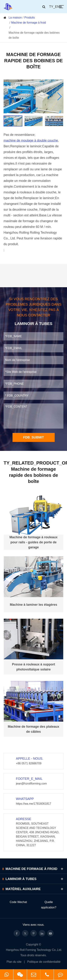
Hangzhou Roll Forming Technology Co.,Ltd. (34, 950)
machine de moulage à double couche (31, 140)
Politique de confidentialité (44, 962)
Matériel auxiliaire (35, 889)
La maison (15, 18)
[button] (8, 96)
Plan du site (14, 962)
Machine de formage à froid (28, 23)
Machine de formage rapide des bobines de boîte (34, 35)
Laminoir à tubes (35, 879)
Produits (30, 18)
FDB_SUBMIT (34, 437)
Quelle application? (49, 905)
